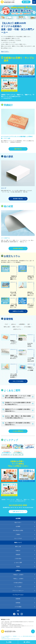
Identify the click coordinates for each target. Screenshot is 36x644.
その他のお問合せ (18, 583)
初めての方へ (5, 52)
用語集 (18, 567)
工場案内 (18, 534)
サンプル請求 (18, 587)
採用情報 (18, 603)
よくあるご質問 (18, 563)
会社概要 (18, 526)
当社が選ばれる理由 (18, 530)
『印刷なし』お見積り (18, 579)
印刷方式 (18, 551)
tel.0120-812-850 (18, 505)
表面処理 (18, 555)
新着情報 (18, 599)
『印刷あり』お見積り (18, 575)
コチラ (7, 98)
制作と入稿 (18, 547)
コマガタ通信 (18, 607)
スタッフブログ (18, 538)
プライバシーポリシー (18, 591)
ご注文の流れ (18, 559)
